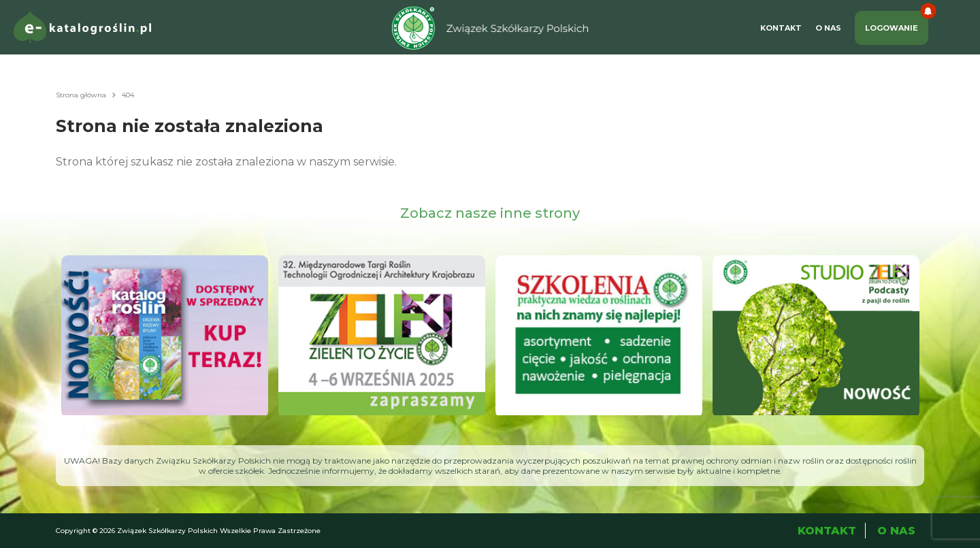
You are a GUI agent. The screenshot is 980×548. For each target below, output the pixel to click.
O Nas (828, 28)
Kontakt (781, 28)
